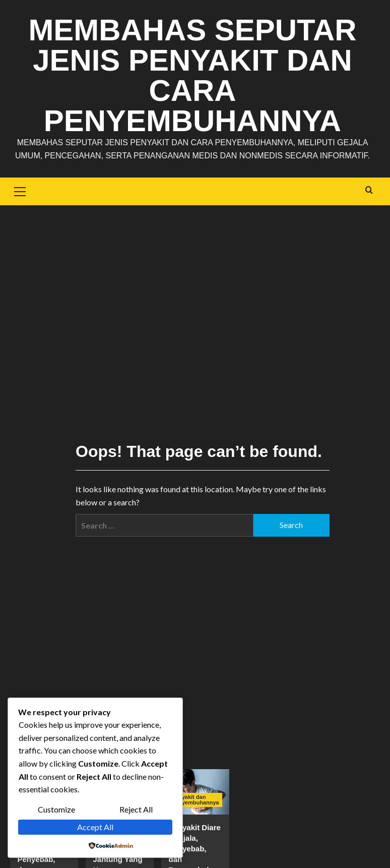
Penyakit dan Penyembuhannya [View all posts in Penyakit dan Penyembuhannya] (196, 800)
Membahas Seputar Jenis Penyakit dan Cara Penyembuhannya (192, 75)
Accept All (95, 827)
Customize (56, 809)
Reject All (136, 809)
